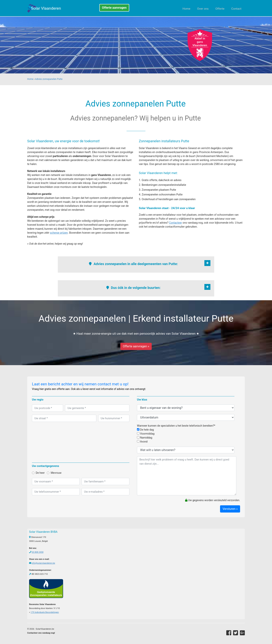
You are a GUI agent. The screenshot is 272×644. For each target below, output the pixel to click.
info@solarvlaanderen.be (43, 563)
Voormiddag (146, 434)
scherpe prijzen (59, 233)
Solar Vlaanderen (46, 8)
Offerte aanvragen (114, 8)
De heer (38, 473)
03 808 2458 (38, 552)
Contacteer (176, 223)
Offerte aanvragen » (136, 346)
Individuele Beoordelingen (45, 612)
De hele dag (145, 430)
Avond (142, 442)
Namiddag (145, 438)
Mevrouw (54, 473)
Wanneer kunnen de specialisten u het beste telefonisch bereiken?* (176, 426)
